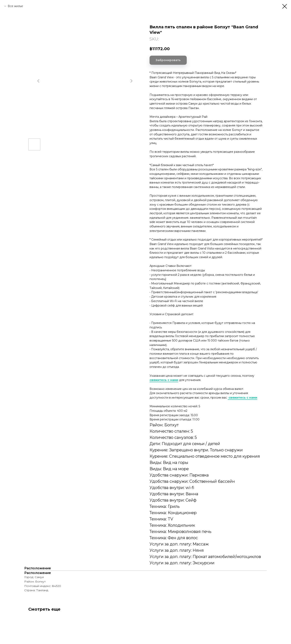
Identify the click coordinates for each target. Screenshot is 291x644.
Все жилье (15, 6)
